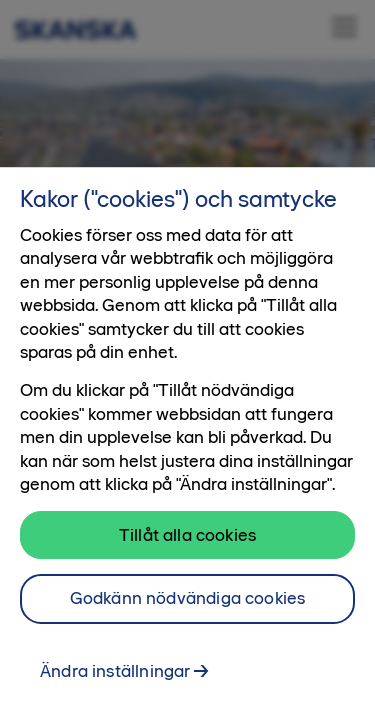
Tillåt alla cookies (187, 539)
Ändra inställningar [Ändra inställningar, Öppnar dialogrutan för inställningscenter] (115, 676)
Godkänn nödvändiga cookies (188, 603)
